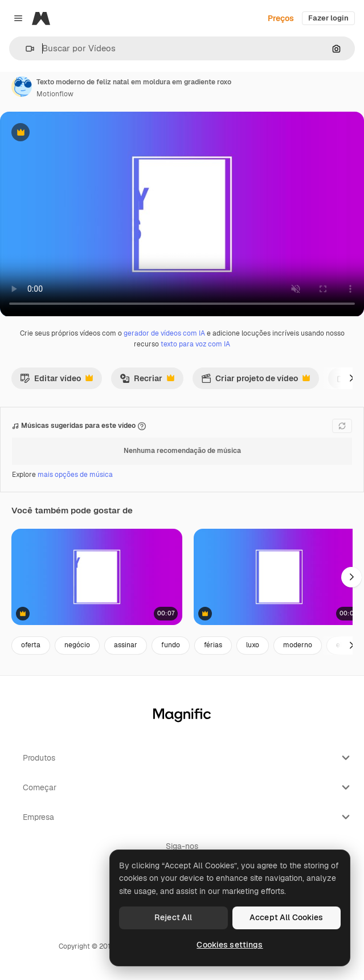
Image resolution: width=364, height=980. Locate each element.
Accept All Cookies (287, 917)
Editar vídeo (56, 381)
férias (213, 645)
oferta (31, 645)
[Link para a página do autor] (22, 87)
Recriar (147, 381)
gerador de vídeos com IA (164, 333)
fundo (171, 645)
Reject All (173, 917)
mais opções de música (75, 475)
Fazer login (328, 18)
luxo (253, 645)
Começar (188, 787)
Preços (281, 18)
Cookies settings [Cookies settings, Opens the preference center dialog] (230, 945)
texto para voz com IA (195, 344)
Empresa (188, 817)
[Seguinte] (351, 378)
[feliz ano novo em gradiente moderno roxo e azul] (97, 577)
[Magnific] (41, 18)
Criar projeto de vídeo (255, 381)
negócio (77, 645)
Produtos (188, 758)
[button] (25, 49)
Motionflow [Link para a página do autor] (55, 94)
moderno (298, 645)
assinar (126, 645)
